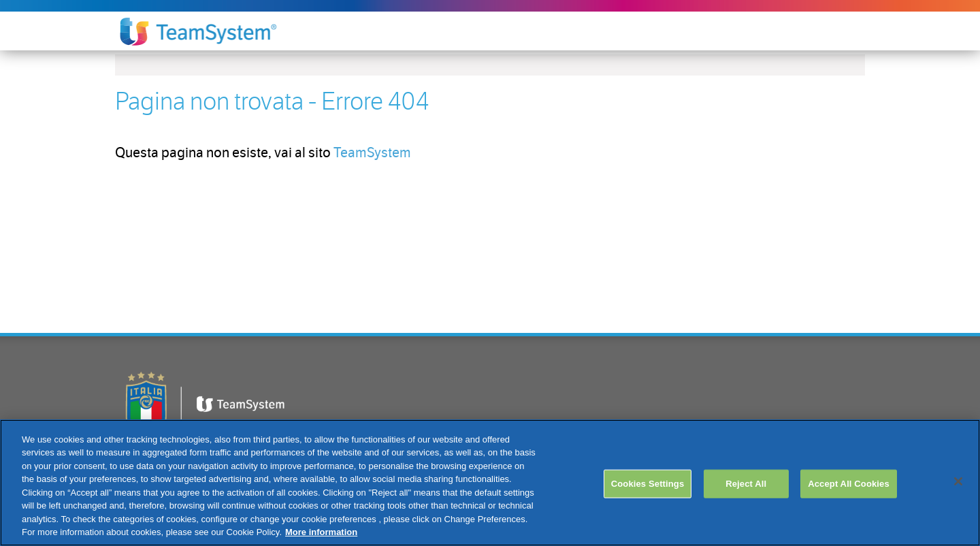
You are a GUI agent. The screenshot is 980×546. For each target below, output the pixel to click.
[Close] (958, 481)
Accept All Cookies (849, 484)
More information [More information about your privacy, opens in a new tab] (321, 532)
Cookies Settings (648, 484)
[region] (490, 483)
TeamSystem (372, 153)
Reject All (746, 484)
